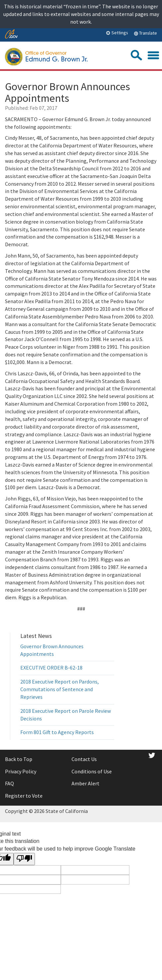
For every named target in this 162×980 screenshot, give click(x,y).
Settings (117, 33)
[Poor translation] (24, 859)
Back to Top (19, 759)
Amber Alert (85, 783)
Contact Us (84, 759)
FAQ (9, 783)
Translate (145, 33)
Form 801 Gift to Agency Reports (57, 732)
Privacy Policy (21, 771)
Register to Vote (24, 796)
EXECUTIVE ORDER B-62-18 (51, 668)
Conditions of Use (92, 771)
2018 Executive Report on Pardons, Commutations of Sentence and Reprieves (60, 689)
